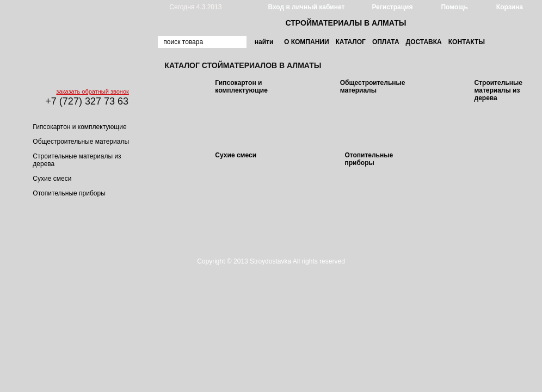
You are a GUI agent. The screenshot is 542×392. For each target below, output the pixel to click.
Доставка (424, 42)
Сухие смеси (52, 179)
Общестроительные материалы (81, 142)
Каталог (351, 42)
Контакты (467, 42)
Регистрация (392, 7)
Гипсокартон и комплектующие (79, 127)
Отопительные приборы (69, 193)
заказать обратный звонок (92, 91)
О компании (307, 42)
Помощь (454, 7)
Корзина (510, 7)
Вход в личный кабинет (306, 7)
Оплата (386, 42)
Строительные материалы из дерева (498, 90)
